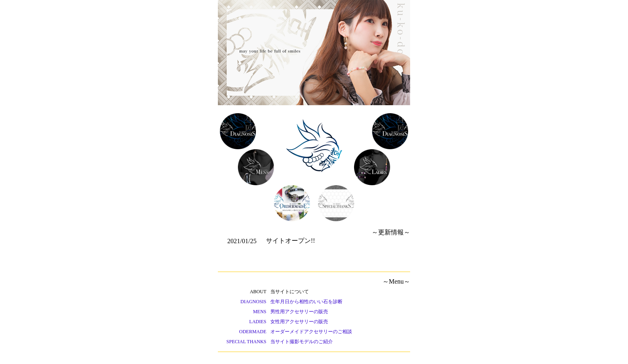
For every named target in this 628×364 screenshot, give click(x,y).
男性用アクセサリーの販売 (299, 312)
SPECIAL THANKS (246, 342)
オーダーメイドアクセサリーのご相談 (311, 332)
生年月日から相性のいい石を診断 (306, 302)
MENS (260, 312)
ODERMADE (253, 332)
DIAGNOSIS (253, 302)
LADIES (258, 322)
